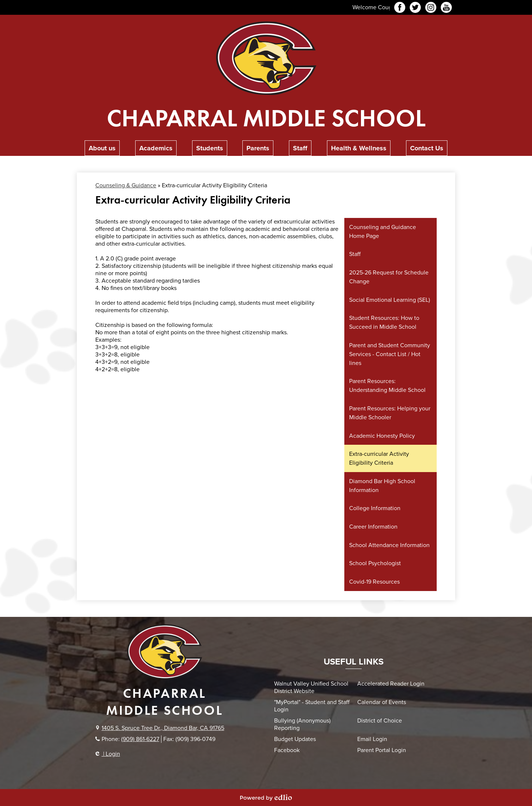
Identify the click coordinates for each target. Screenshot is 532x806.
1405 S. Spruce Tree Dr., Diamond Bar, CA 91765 (163, 728)
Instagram (431, 8)
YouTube (446, 8)
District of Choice (380, 721)
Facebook (400, 8)
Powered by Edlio (266, 798)
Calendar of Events (382, 702)
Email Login (372, 739)
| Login (108, 754)
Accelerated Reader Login (391, 684)
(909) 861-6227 (140, 739)
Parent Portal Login (382, 750)
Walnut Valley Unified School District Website (311, 687)
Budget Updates (295, 739)
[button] (102, 148)
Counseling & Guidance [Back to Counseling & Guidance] (126, 185)
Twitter (415, 8)
